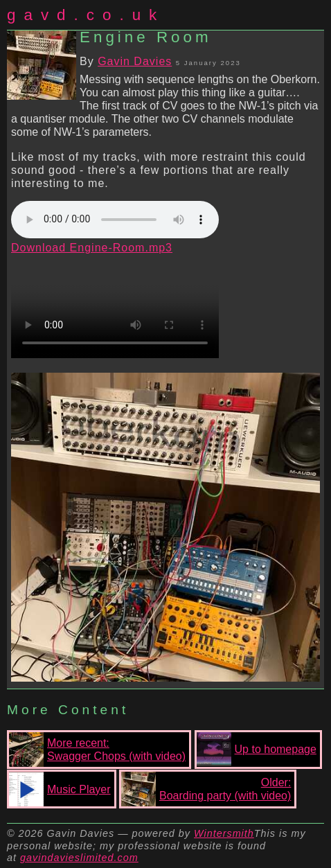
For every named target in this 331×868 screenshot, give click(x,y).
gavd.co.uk (86, 15)
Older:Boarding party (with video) (206, 789)
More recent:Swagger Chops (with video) (97, 750)
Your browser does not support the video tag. (115, 306)
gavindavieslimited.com (79, 858)
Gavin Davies (135, 61)
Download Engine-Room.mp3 (92, 248)
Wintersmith (224, 833)
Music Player (60, 789)
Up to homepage (257, 750)
